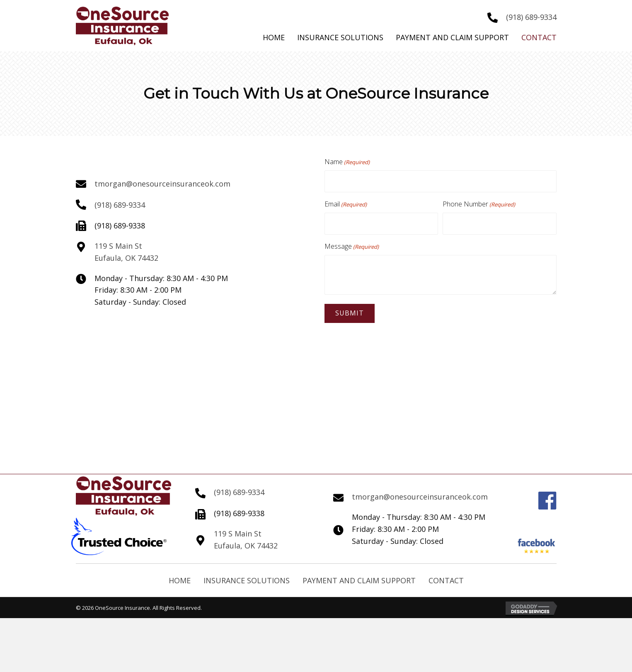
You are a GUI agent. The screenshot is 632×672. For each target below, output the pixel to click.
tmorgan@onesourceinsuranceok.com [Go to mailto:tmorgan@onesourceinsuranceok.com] (162, 182)
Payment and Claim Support (359, 576)
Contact (446, 576)
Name (347, 162)
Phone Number (479, 202)
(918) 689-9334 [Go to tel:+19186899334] (531, 17)
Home (180, 576)
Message (352, 242)
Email (346, 202)
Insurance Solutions (247, 576)
